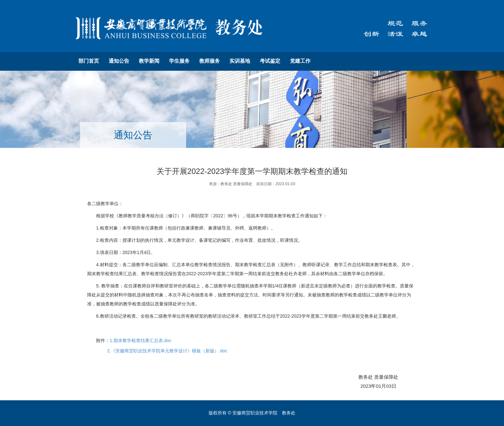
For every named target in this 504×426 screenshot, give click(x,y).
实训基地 (240, 61)
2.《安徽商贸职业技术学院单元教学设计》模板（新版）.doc (167, 351)
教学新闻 (149, 61)
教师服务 (210, 61)
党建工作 (300, 61)
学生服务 (179, 61)
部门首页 (89, 61)
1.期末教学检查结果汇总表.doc (140, 340)
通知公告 (119, 61)
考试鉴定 (270, 61)
